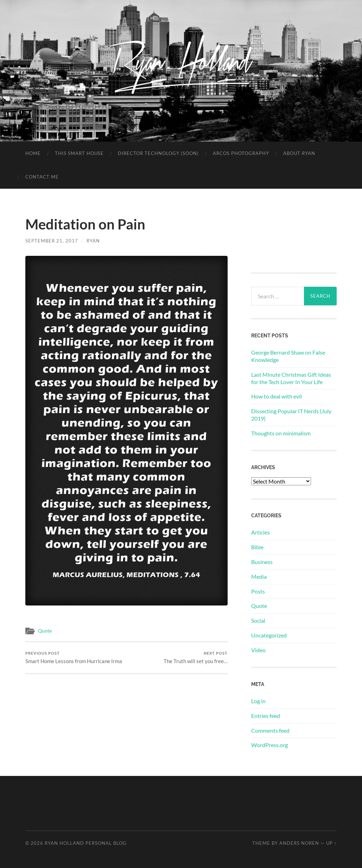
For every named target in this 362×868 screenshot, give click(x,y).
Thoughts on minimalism (281, 433)
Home (33, 153)
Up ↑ (331, 843)
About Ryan (299, 153)
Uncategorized (269, 635)
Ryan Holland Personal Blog (86, 843)
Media (259, 576)
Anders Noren (299, 843)
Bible (257, 547)
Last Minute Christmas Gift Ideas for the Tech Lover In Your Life (291, 378)
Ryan (93, 241)
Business (262, 562)
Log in (258, 701)
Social (258, 620)
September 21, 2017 (52, 241)
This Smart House (79, 153)
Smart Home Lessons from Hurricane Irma (74, 658)
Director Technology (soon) (158, 153)
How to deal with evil (277, 396)
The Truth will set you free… (196, 658)
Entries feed (266, 716)
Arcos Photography (241, 153)
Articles (261, 532)
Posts (258, 591)
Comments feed (270, 730)
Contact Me (42, 177)
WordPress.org (269, 745)
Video (258, 650)
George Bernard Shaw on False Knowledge (288, 356)
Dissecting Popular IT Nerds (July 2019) (291, 415)
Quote (45, 631)
